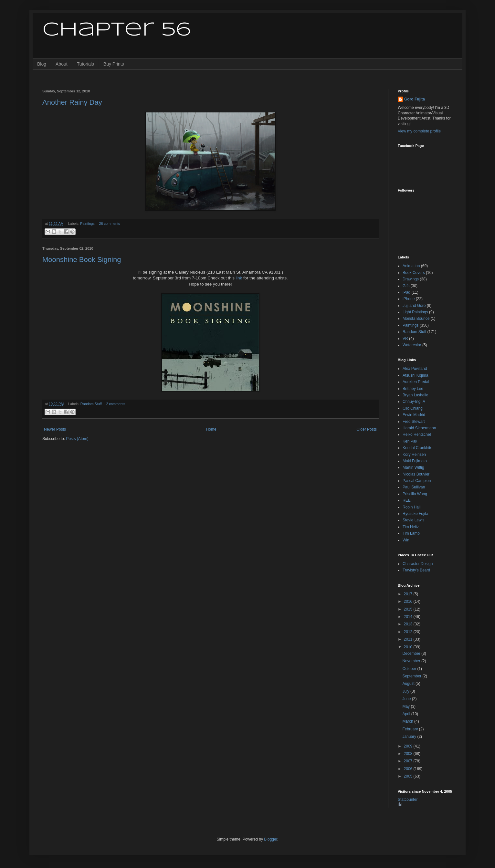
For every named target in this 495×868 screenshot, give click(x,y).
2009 (409, 746)
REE (407, 500)
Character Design (418, 564)
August (409, 684)
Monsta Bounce (416, 319)
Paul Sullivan (414, 487)
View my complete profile (419, 131)
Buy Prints (114, 64)
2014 (409, 617)
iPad (406, 292)
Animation (411, 266)
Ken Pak (410, 441)
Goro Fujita (415, 99)
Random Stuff (91, 404)
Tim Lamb (411, 533)
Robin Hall (411, 507)
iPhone (409, 299)
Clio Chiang (413, 408)
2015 (409, 609)
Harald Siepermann (419, 428)
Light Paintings (415, 312)
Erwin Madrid (414, 415)
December (412, 654)
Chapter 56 (116, 30)
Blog (42, 64)
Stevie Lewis (413, 520)
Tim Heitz (411, 527)
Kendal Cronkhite (417, 448)
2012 (409, 632)
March (408, 721)
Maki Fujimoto (415, 461)
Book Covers (414, 273)
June (407, 699)
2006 (409, 769)
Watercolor (412, 345)
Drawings (411, 279)
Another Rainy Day (72, 102)
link (239, 278)
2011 (409, 639)
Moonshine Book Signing (82, 260)
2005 (409, 776)
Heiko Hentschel (417, 434)
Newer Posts (55, 429)
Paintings (87, 224)
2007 (409, 761)
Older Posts (367, 429)
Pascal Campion (417, 481)
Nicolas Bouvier (416, 474)
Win (406, 540)
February (411, 729)
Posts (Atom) (77, 439)
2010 (409, 647)
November (412, 661)
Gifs (406, 286)
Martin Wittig (413, 467)
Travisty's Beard (416, 570)
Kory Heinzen (414, 455)
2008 (409, 754)
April (407, 714)
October (410, 669)
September (412, 676)
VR (405, 339)
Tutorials (85, 64)
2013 (409, 624)
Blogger (271, 839)
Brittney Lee (413, 389)
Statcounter (408, 800)
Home (211, 429)
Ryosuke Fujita (415, 514)
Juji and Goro (414, 306)
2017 (409, 594)
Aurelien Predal (416, 382)
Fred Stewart (414, 422)
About (62, 64)
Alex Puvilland (415, 369)
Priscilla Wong (415, 494)
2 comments (116, 404)
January (410, 737)
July (406, 691)
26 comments (109, 224)
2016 (409, 601)
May (406, 706)
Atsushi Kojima (415, 375)
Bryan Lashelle (415, 395)
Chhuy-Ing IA (414, 402)
